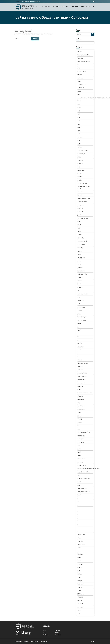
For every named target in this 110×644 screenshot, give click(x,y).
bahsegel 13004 (81, 84)
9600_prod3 (81, 584)
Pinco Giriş (80, 248)
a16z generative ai (82, 465)
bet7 (79, 114)
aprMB (79, 571)
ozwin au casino (81, 383)
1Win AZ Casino (81, 307)
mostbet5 (80, 164)
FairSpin (80, 610)
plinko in (80, 422)
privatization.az (82, 71)
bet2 (79, 304)
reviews (79, 281)
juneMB (79, 330)
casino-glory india (82, 274)
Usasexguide (81, 439)
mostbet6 (80, 160)
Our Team (46, 7)
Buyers (75, 7)
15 (78, 337)
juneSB (79, 225)
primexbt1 (80, 287)
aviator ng (80, 462)
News (79, 538)
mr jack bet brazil (82, 241)
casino (79, 558)
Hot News (80, 78)
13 (78, 356)
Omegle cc (80, 137)
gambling (80, 343)
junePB (79, 455)
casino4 (79, 127)
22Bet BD (80, 419)
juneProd (80, 215)
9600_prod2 (81, 587)
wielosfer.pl (80, 75)
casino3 (79, 134)
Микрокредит (81, 154)
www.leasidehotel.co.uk (84, 61)
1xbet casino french (83, 150)
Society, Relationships (83, 183)
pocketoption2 (81, 244)
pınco (79, 548)
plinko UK (80, 310)
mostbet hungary (82, 317)
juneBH (79, 482)
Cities (79, 157)
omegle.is (80, 173)
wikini (79, 314)
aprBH (79, 577)
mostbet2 (80, 211)
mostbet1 (80, 235)
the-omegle (81, 399)
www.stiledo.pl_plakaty (84, 472)
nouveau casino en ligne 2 (84, 55)
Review (79, 505)
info (78, 68)
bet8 (79, 117)
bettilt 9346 (81, 88)
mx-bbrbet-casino (82, 373)
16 (78, 340)
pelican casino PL (82, 459)
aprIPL (79, 221)
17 (78, 333)
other (79, 561)
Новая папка (81, 436)
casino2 (79, 140)
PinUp (79, 495)
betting (79, 251)
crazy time (80, 541)
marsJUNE (80, 445)
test (79, 65)
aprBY (79, 228)
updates (80, 350)
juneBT (79, 452)
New (79, 429)
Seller (56, 7)
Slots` (79, 167)
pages (79, 254)
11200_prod (80, 594)
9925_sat (80, 574)
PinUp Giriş (80, 238)
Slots (79, 551)
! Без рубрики (81, 534)
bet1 (79, 297)
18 (78, 327)
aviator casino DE (82, 488)
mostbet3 (80, 208)
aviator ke (80, 396)
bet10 (79, 108)
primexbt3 (80, 268)
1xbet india (80, 370)
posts (79, 261)
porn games (81, 205)
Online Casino (81, 271)
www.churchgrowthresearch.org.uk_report (89, 469)
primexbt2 (80, 277)
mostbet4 (80, 192)
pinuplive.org (81, 406)
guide (79, 144)
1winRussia (80, 554)
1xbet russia (81, 442)
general (79, 567)
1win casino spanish (83, 363)
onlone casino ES (82, 380)
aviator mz (80, 366)
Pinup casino (81, 347)
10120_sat (80, 597)
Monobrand (80, 300)
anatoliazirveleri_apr (83, 218)
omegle (79, 264)
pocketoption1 (81, 258)
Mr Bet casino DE (82, 320)
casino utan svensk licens (84, 478)
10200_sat (80, 604)
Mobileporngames (82, 202)
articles (79, 389)
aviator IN (80, 386)
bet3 (79, 291)
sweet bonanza (81, 544)
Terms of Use (44, 642)
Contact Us (85, 7)
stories (79, 284)
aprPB (79, 590)
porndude (80, 177)
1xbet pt (80, 416)
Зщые (79, 91)
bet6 (79, 121)
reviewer (80, 147)
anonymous (80, 564)
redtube (80, 180)
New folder (80, 58)
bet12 (79, 101)
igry (78, 403)
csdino (79, 81)
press (79, 131)
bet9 (79, 111)
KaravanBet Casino (82, 376)
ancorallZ (80, 195)
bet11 (79, 104)
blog (79, 614)
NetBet (79, 52)
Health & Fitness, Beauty (84, 198)
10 (78, 501)
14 (78, 353)
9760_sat (80, 600)
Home (38, 7)
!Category (80, 581)
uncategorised (81, 607)
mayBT (79, 426)
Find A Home (65, 7)
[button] (93, 7)
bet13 (79, 94)
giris (79, 485)
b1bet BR (80, 360)
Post (79, 475)
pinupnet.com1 (81, 409)
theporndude (81, 170)
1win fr (79, 413)
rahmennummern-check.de (85, 393)
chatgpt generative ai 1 (83, 492)
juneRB (79, 231)
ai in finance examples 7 (84, 432)
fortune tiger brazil (82, 294)
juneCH (79, 324)
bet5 (79, 124)
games (79, 449)
